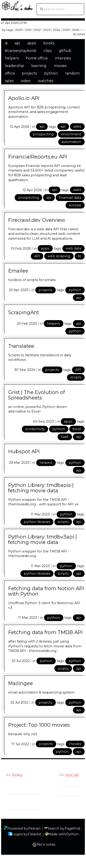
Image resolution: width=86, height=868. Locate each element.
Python (72, 834)
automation (71, 142)
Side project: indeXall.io (16, 802)
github (65, 51)
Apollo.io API (24, 98)
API (37, 256)
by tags (7, 30)
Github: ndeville (19, 814)
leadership (14, 66)
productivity (35, 429)
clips (48, 51)
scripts (76, 377)
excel (77, 429)
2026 (76, 30)
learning (39, 66)
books (49, 43)
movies (60, 66)
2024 (57, 30)
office (10, 73)
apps (32, 43)
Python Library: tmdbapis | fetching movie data (41, 488)
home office (37, 58)
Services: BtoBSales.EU (17, 786)
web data (73, 248)
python (51, 73)
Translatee (21, 346)
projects (29, 73)
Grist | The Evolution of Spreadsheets (36, 395)
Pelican (34, 828)
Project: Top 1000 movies (39, 725)
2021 (28, 30)
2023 (47, 30)
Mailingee (21, 683)
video (26, 81)
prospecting (43, 134)
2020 (19, 30)
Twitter (70, 792)
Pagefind (72, 828)
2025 (66, 30)
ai (6, 43)
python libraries (37, 522)
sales (9, 81)
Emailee (18, 271)
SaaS (65, 437)
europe (75, 205)
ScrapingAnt (24, 312)
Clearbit (35, 834)
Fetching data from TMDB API (45, 632)
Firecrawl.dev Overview (37, 220)
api (17, 43)
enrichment (71, 134)
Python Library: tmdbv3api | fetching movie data (42, 539)
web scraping (59, 256)
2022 (37, 30)
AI (79, 256)
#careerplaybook (21, 51)
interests (63, 58)
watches (46, 81)
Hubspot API (24, 451)
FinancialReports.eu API (38, 157)
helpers (12, 58)
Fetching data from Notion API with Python (46, 591)
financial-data (70, 198)
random (72, 73)
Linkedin (72, 783)
